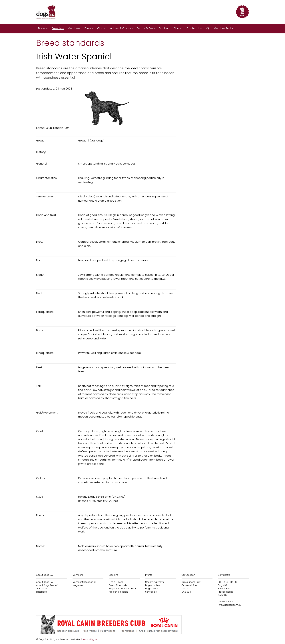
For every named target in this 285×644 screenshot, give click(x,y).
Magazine (78, 585)
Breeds (43, 28)
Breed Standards (118, 585)
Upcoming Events (155, 582)
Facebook (42, 592)
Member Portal (224, 28)
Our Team (42, 589)
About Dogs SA (44, 582)
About (178, 28)
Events (89, 28)
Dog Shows (151, 589)
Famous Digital (89, 639)
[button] (208, 28)
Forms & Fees (146, 28)
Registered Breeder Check (123, 589)
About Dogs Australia (48, 585)
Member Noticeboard (84, 582)
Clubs (101, 28)
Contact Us (194, 28)
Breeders (58, 28)
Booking (164, 28)
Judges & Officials (121, 28)
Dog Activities (153, 585)
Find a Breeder (117, 582)
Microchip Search (118, 592)
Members (74, 28)
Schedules (151, 592)
